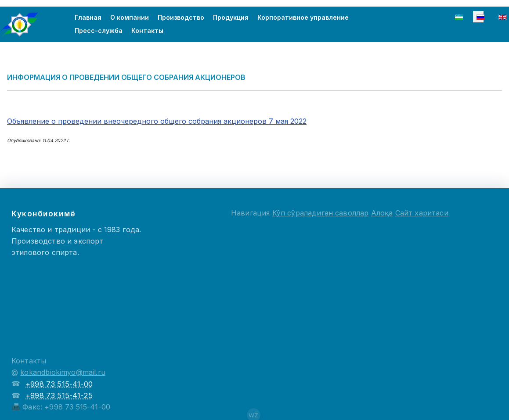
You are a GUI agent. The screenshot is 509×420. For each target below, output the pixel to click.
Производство (181, 17)
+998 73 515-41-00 (59, 384)
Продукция (231, 17)
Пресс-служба (99, 31)
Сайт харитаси (422, 213)
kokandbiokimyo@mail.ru (63, 372)
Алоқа (382, 213)
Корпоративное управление (303, 17)
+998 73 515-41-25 (59, 395)
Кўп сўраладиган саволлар (321, 213)
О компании (130, 17)
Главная (88, 17)
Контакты (147, 31)
